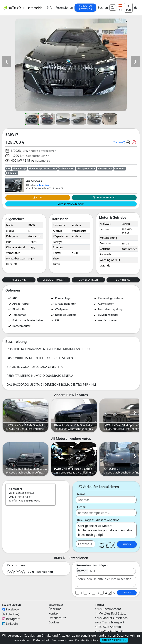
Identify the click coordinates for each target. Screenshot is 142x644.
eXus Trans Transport (109, 622)
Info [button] (50, 8)
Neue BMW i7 (19, 280)
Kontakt (54, 613)
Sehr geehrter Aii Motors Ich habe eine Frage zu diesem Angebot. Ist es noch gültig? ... (106, 530)
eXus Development (108, 609)
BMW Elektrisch (88, 280)
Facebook (13, 609)
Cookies (54, 622)
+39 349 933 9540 (104, 198)
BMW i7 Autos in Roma (71, 204)
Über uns (55, 609)
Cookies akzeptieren (114, 640)
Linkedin (12, 624)
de (136, 8)
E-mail (81, 507)
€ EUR (128, 8)
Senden (127, 544)
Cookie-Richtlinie (87, 640)
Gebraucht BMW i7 (54, 280)
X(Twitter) (12, 614)
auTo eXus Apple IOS (109, 631)
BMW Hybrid (123, 280)
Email (38, 198)
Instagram (13, 619)
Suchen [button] (103, 8)
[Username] (112, 571)
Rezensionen (64, 8)
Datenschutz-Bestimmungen (53, 640)
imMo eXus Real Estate (111, 613)
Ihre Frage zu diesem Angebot (98, 520)
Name (81, 494)
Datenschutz (57, 618)
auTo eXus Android (108, 627)
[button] (120, 8)
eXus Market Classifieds (111, 618)
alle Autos (43, 185)
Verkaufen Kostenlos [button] (85, 8)
